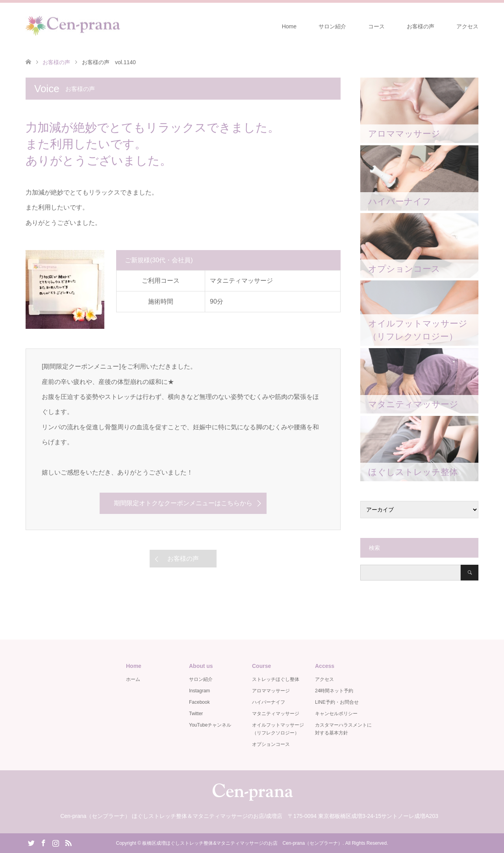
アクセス (467, 26)
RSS (68, 842)
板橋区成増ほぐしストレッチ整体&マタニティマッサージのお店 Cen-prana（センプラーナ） (242, 843)
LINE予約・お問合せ (337, 702)
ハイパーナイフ (269, 702)
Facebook (199, 702)
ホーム (133, 679)
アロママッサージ (271, 691)
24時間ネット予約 (334, 691)
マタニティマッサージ (276, 714)
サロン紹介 (332, 26)
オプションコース (271, 744)
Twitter (196, 714)
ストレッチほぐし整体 (276, 679)
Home (289, 26)
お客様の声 (421, 26)
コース (376, 26)
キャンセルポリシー (336, 714)
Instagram (199, 691)
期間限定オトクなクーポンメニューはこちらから (183, 503)
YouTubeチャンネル (210, 725)
